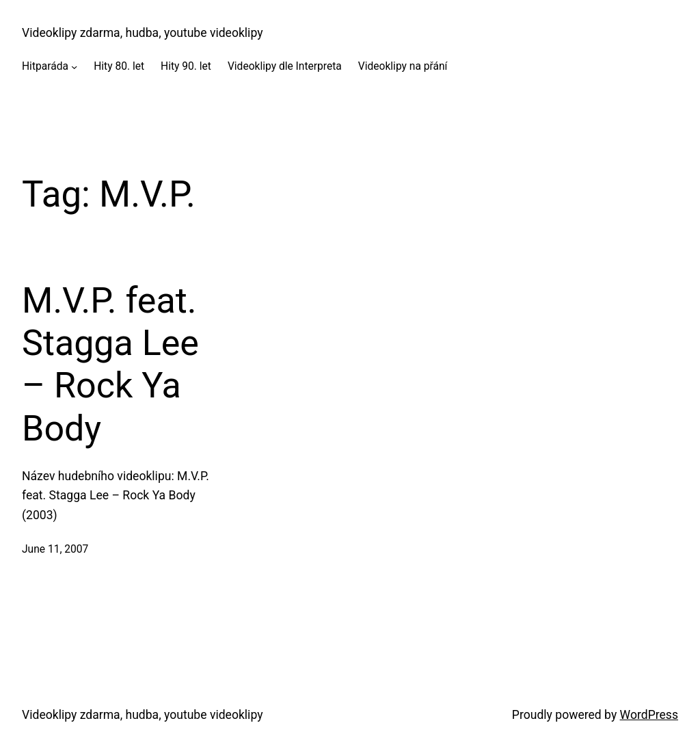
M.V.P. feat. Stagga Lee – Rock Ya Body (110, 365)
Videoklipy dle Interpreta (285, 66)
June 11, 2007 (55, 549)
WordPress (649, 715)
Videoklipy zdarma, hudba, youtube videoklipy (142, 33)
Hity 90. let (186, 66)
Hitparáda (45, 66)
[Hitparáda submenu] (74, 67)
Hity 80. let (119, 66)
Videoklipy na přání (403, 66)
